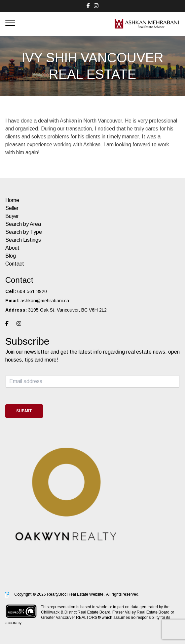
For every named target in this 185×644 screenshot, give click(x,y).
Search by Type (24, 232)
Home (12, 200)
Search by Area (23, 224)
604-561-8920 (32, 291)
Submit (24, 411)
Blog (11, 256)
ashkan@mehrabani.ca (45, 301)
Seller (12, 208)
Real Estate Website (86, 594)
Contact (15, 264)
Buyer (12, 216)
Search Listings (23, 240)
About (12, 248)
